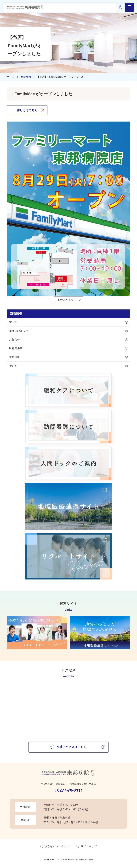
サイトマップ (89, 846)
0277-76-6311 (70, 790)
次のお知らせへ (67, 299)
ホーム (11, 77)
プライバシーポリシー (58, 846)
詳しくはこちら (27, 110)
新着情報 (26, 77)
